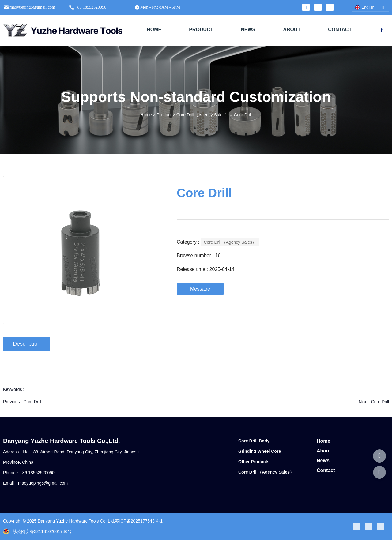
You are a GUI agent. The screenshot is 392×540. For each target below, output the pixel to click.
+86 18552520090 (37, 473)
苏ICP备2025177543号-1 (139, 521)
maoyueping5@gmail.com (43, 483)
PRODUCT (201, 30)
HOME (154, 30)
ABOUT (292, 30)
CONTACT (340, 30)
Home (147, 115)
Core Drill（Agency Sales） (203, 115)
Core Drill (32, 402)
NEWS (248, 30)
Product (164, 115)
